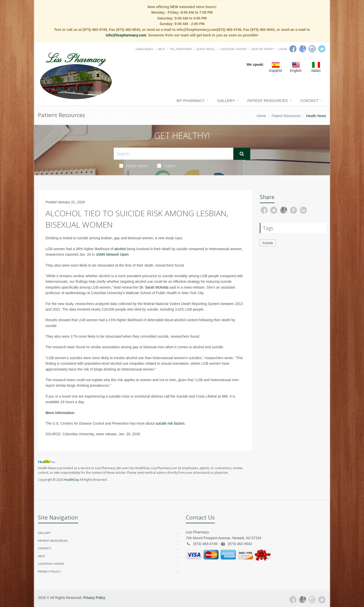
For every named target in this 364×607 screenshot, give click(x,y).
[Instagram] (312, 49)
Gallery (226, 101)
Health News (134, 166)
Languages (144, 49)
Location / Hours (233, 49)
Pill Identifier (181, 49)
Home (261, 116)
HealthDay (71, 480)
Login (283, 49)
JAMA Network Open (112, 254)
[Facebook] (293, 49)
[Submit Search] (242, 154)
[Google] (303, 49)
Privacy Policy (49, 572)
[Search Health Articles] (174, 154)
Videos (167, 166)
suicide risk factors (170, 423)
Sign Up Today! (262, 49)
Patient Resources (268, 101)
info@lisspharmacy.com (126, 35)
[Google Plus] (303, 600)
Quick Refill (206, 49)
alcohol (120, 249)
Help (161, 49)
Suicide (268, 243)
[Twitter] (322, 49)
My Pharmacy (190, 101)
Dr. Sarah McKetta (154, 287)
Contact (310, 101)
